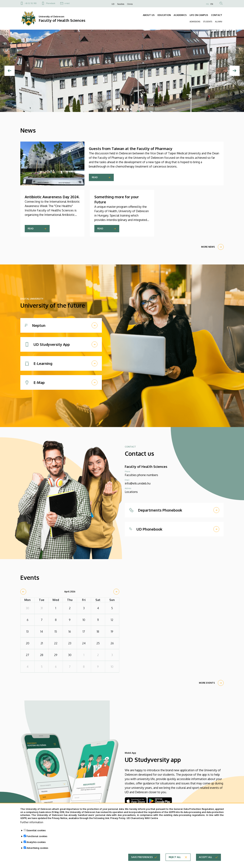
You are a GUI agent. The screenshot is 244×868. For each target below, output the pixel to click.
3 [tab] (118, 109)
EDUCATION (164, 15)
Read (95, 177)
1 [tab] (111, 109)
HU (208, 4)
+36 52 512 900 (31, 3)
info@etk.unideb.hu (138, 483)
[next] (116, 592)
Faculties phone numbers (141, 475)
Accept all (205, 857)
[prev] (23, 592)
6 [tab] (127, 109)
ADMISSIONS (195, 22)
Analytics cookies (36, 842)
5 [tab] (124, 109)
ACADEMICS (180, 15)
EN (212, 4)
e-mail (67, 3)
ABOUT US (149, 15)
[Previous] (10, 71)
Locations (131, 492)
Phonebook (51, 3)
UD (113, 4)
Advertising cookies (37, 848)
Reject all (175, 857)
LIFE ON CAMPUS (199, 15)
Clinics (130, 4)
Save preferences (142, 857)
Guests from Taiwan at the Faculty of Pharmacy (131, 149)
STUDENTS (208, 22)
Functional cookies (37, 836)
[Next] (234, 71)
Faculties (121, 4)
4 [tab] (121, 109)
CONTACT (217, 15)
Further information (32, 822)
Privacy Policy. (118, 818)
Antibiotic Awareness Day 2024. (52, 197)
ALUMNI (219, 22)
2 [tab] (114, 109)
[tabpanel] (122, 71)
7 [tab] (131, 109)
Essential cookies (36, 830)
